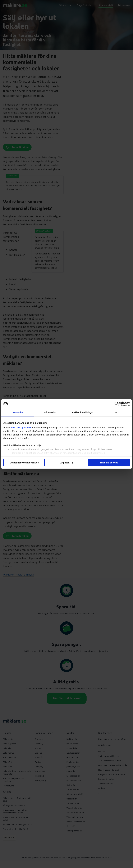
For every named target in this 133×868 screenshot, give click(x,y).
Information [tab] (50, 412)
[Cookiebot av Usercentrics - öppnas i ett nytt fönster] (117, 404)
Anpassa (67, 463)
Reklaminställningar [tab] (83, 412)
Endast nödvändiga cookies (24, 463)
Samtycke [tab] (17, 412)
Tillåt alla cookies (109, 463)
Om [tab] (116, 412)
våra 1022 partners (21, 427)
